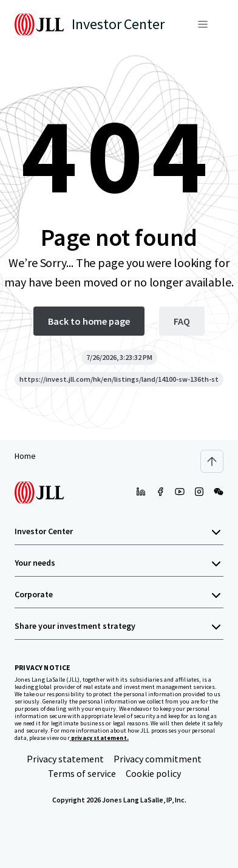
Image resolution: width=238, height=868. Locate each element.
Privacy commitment (158, 759)
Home (25, 456)
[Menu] (203, 24)
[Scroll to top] (212, 461)
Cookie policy (153, 773)
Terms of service (82, 773)
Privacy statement (65, 759)
